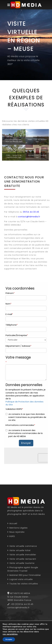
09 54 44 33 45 (31, 212)
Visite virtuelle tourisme (21, 563)
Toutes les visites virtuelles (23, 584)
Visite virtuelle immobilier (22, 555)
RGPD (11, 536)
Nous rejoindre (16, 532)
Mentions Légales (18, 528)
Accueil (12, 523)
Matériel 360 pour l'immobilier (24, 575)
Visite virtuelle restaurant (22, 559)
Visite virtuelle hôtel (19, 550)
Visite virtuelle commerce (22, 546)
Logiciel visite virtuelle (20, 579)
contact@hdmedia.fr (29, 217)
